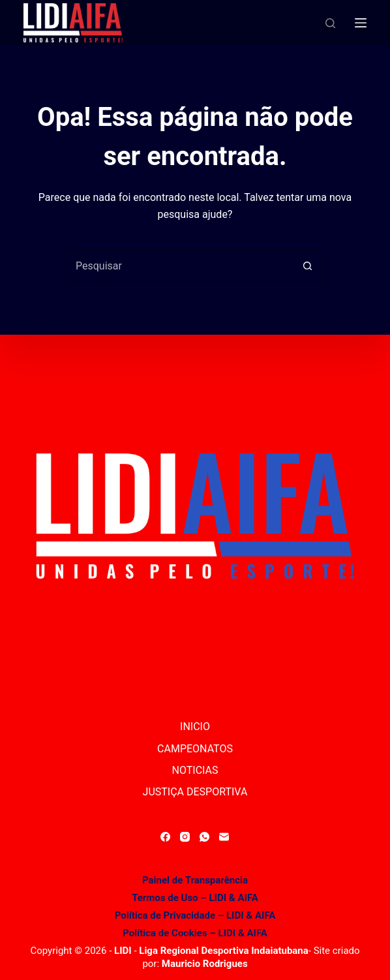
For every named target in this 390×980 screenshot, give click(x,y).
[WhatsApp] (204, 837)
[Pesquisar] (330, 23)
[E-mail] (224, 837)
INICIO (195, 727)
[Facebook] (165, 837)
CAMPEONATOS (195, 749)
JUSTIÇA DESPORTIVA (195, 792)
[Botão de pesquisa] (308, 266)
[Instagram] (185, 837)
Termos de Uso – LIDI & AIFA (195, 898)
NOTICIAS (195, 770)
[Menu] (361, 23)
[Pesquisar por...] (179, 266)
